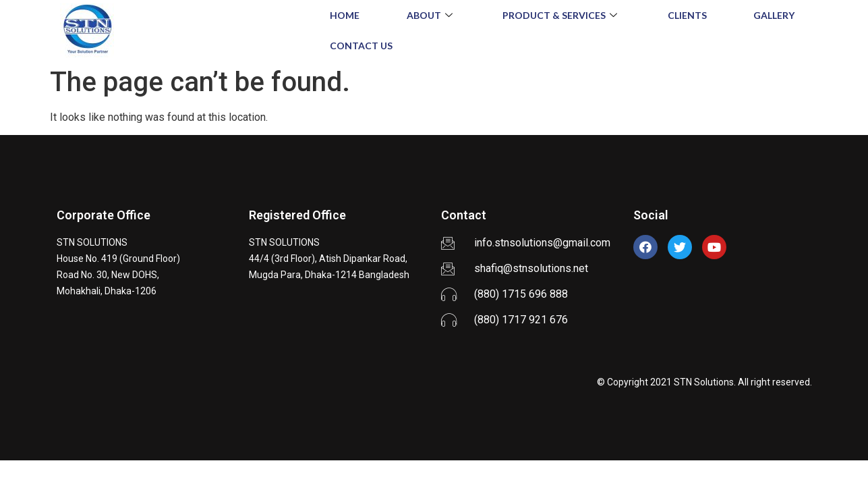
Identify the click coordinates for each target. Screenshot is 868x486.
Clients (687, 15)
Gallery (774, 15)
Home (345, 15)
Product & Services (561, 15)
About (431, 15)
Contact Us (361, 46)
